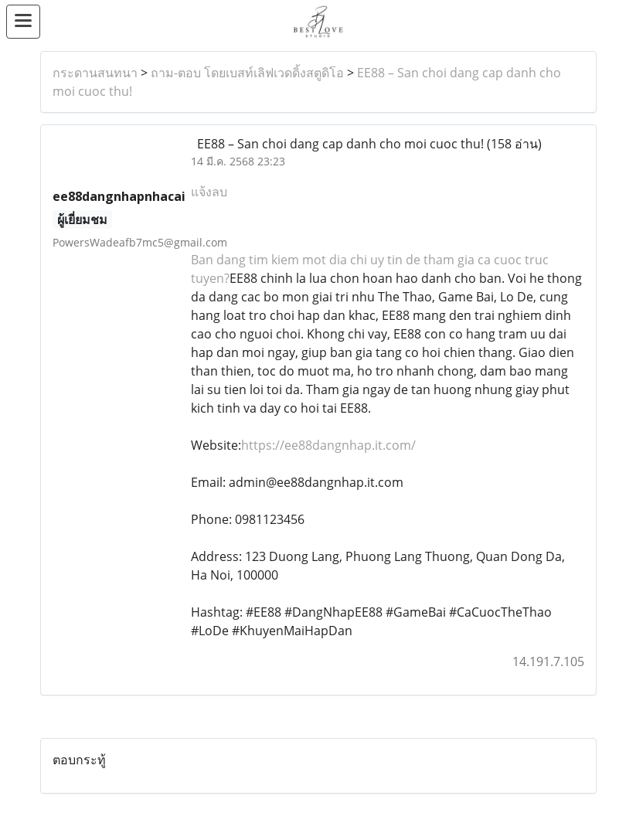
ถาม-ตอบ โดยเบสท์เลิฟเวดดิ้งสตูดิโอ (247, 73)
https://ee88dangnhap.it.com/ (328, 445)
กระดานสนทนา (95, 73)
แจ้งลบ (209, 192)
